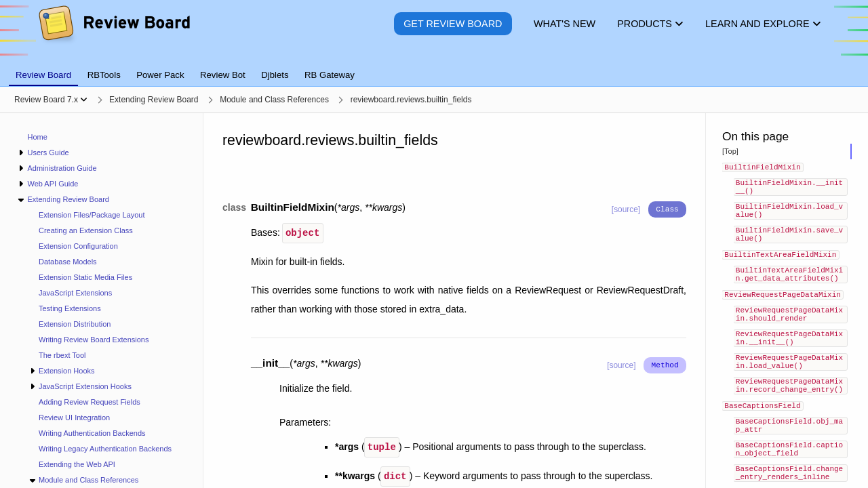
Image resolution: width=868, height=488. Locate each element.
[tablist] (434, 67)
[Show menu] (84, 100)
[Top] (730, 151)
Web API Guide (53, 184)
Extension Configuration (78, 246)
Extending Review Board (68, 199)
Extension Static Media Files (85, 277)
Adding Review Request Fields (90, 402)
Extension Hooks (67, 371)
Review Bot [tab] (223, 75)
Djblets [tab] (275, 75)
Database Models (68, 262)
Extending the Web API (77, 464)
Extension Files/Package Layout (92, 215)
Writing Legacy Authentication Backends (105, 449)
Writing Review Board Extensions (94, 340)
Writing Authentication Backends (92, 433)
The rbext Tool (62, 355)
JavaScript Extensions (75, 293)
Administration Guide (62, 168)
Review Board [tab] (43, 75)
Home (38, 137)
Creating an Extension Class (86, 230)
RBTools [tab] (104, 75)
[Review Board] (114, 34)
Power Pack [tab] (160, 75)
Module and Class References (88, 480)
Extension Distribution (75, 324)
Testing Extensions (70, 308)
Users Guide (48, 152)
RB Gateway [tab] (330, 75)
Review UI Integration (74, 418)
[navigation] (102, 301)
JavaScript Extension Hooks (85, 386)
